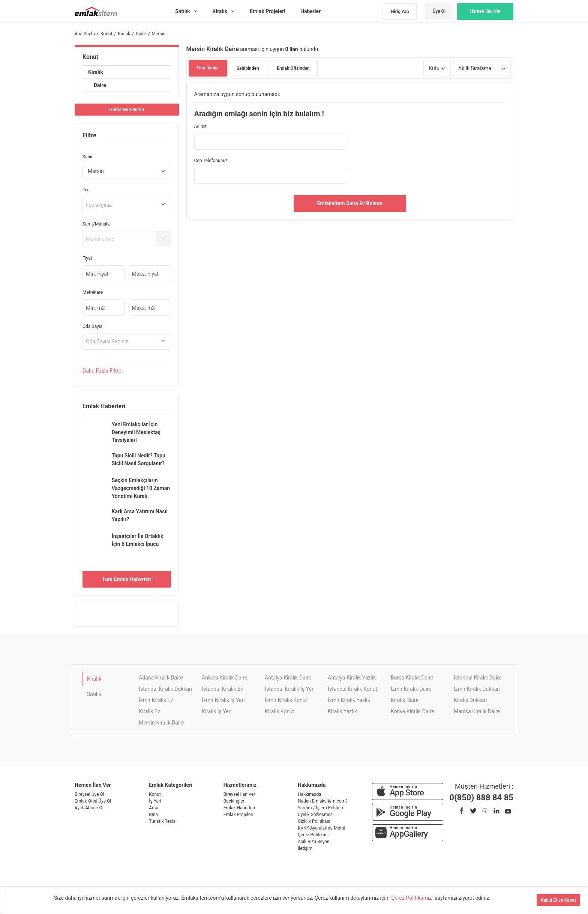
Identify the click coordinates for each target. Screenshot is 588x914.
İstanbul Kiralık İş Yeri (290, 689)
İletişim (305, 848)
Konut (90, 57)
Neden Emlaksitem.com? (323, 801)
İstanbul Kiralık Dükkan (165, 689)
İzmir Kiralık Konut (286, 700)
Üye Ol (439, 11)
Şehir (88, 157)
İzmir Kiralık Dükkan (477, 689)
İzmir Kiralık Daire (411, 689)
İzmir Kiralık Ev (156, 700)
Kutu (434, 68)
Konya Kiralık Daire (412, 711)
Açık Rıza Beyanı (314, 842)
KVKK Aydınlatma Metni (321, 828)
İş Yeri (155, 801)
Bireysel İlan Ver (239, 794)
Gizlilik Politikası (314, 821)
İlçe (86, 190)
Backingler (234, 801)
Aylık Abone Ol (89, 808)
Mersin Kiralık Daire (161, 723)
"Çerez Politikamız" (412, 898)
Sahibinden (248, 68)
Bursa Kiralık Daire (412, 678)
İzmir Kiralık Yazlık (349, 700)
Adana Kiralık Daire (161, 678)
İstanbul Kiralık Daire (478, 678)
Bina (153, 815)
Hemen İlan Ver (485, 11)
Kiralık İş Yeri (217, 711)
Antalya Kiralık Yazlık (352, 678)
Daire (100, 85)
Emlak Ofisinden (293, 68)
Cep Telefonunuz (211, 161)
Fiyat (87, 258)
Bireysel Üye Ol (89, 794)
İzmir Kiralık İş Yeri (223, 700)
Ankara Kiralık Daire (224, 678)
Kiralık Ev (149, 711)
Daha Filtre (102, 371)
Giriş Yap (400, 12)
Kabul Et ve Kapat (558, 900)
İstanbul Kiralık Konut (352, 689)
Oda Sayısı (93, 326)
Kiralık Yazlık (342, 711)
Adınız (200, 126)
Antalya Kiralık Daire (288, 678)
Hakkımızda (310, 794)
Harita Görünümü (127, 110)
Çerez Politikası (313, 835)
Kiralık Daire (405, 700)
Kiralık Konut (279, 711)
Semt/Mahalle (97, 224)
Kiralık (96, 72)
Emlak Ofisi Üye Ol (93, 801)
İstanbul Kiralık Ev (222, 689)
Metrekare (93, 292)
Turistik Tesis (162, 821)
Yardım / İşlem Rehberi (320, 808)
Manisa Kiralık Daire (477, 711)
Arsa (154, 808)
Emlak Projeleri (238, 815)
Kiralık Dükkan (470, 700)
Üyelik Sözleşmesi (316, 815)
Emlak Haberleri (239, 808)
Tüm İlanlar (208, 68)
